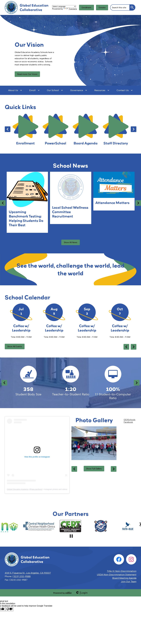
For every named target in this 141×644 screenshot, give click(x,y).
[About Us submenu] (15, 90)
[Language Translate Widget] (64, 6)
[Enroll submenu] (35, 90)
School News (70, 165)
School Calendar (27, 297)
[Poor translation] (9, 609)
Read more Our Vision (27, 74)
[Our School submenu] (55, 90)
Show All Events (15, 346)
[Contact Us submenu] (125, 90)
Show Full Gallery (94, 469)
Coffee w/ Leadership (21, 328)
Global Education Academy (18, 489)
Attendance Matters (112, 203)
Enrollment (87, 8)
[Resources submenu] (102, 90)
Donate (102, 8)
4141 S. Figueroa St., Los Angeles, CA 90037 (28, 573)
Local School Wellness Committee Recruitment (70, 212)
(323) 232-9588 (22, 576)
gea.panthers (37, 489)
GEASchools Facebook (129, 421)
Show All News (71, 242)
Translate (70, 9)
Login (82, 593)
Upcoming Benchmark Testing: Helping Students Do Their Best (26, 218)
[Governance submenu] (79, 90)
